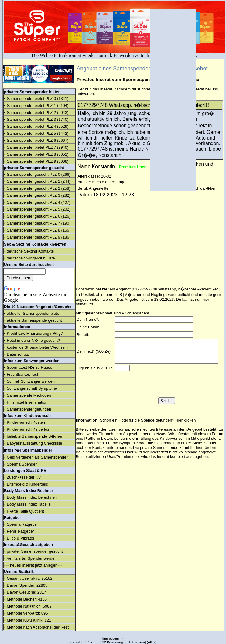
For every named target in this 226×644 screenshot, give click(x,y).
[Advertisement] (173, 100)
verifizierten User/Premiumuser (113, 464)
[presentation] (165, 391)
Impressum (111, 639)
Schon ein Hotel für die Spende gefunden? (148, 427)
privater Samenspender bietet (32, 92)
